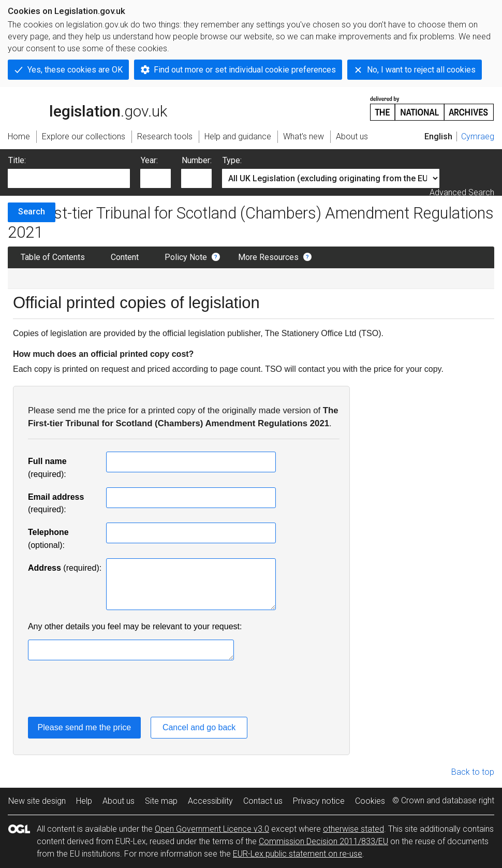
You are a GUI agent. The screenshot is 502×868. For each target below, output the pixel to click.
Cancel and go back (199, 727)
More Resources (268, 257)
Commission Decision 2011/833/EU (323, 841)
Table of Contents (53, 257)
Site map (161, 801)
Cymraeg (478, 136)
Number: (197, 160)
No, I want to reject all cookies (421, 70)
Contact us (263, 801)
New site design (37, 801)
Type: (232, 160)
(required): (65, 568)
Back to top (473, 772)
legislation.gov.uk (87, 108)
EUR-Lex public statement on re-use (298, 854)
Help (84, 801)
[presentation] (107, 690)
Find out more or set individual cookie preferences (245, 70)
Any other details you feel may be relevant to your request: (135, 626)
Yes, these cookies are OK (75, 70)
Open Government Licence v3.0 (212, 829)
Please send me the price (85, 727)
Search (32, 212)
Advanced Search (462, 192)
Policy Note (186, 257)
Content (125, 257)
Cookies (370, 801)
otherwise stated (353, 829)
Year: (149, 160)
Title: (17, 160)
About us (119, 801)
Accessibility (210, 801)
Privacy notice (319, 801)
